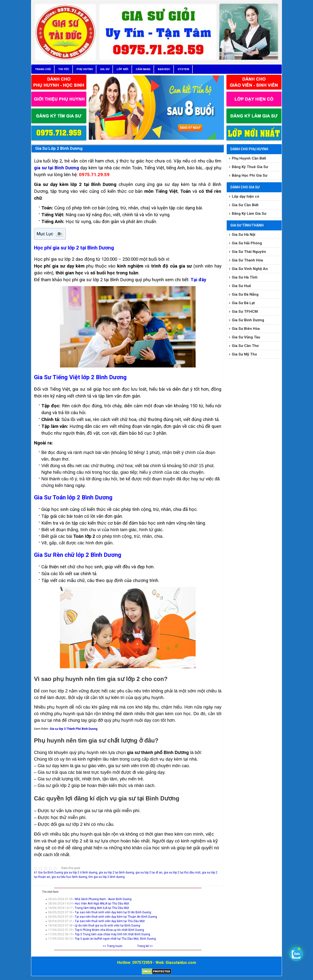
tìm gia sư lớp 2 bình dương (107, 877)
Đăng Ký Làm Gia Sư (249, 214)
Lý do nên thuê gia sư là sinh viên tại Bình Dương (107, 926)
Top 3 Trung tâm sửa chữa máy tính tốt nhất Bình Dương (112, 934)
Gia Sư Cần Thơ (245, 346)
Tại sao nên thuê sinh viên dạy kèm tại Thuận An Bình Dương (116, 917)
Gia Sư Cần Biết (245, 205)
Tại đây (198, 280)
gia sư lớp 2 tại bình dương (116, 872)
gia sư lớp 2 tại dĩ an (149, 872)
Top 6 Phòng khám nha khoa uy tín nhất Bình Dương (109, 930)
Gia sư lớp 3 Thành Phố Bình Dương (73, 729)
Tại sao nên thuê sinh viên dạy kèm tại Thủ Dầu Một (110, 921)
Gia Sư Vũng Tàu (246, 337)
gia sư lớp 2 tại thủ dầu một (182, 872)
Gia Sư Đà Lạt (243, 303)
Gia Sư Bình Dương (248, 320)
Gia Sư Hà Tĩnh (245, 277)
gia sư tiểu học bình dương (69, 877)
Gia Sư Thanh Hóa (247, 260)
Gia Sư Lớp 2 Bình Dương (59, 148)
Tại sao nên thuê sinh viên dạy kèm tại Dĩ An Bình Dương (113, 912)
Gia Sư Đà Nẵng (245, 294)
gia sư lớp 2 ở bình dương (81, 872)
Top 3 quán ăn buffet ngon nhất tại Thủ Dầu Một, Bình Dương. (116, 939)
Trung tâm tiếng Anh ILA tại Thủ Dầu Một (102, 908)
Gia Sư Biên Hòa (246, 329)
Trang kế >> (145, 946)
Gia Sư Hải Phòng (247, 243)
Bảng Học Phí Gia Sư (250, 175)
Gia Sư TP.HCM (245, 312)
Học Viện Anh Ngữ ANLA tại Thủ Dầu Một (102, 904)
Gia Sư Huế (241, 286)
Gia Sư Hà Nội (244, 235)
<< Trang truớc (113, 946)
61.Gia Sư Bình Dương (49, 872)
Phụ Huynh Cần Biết (249, 158)
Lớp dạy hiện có (246, 196)
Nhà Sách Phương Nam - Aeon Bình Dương (103, 899)
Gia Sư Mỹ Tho (244, 354)
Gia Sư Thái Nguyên (249, 252)
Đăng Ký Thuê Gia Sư (250, 167)
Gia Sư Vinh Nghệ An (250, 269)
